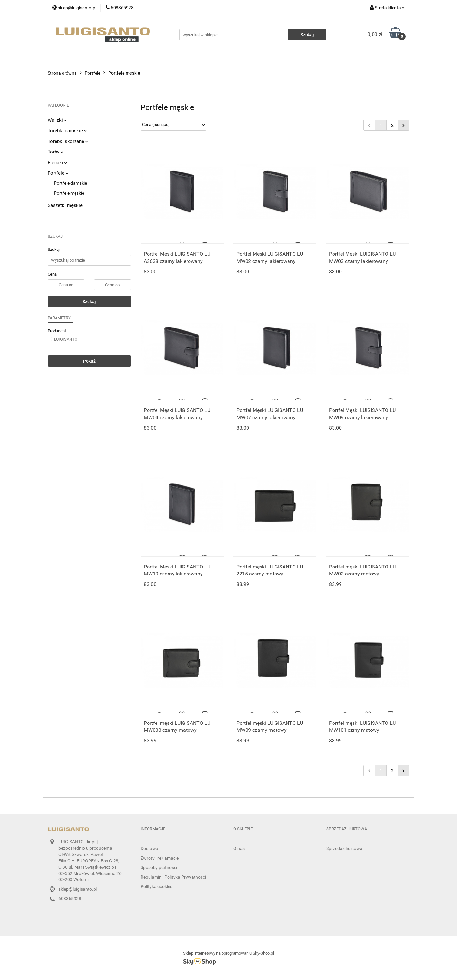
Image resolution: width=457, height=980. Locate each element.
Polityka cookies (156, 886)
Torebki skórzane (68, 141)
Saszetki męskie (65, 205)
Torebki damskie (67, 131)
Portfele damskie (70, 183)
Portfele (58, 173)
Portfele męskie (69, 193)
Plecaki (57, 163)
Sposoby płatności (159, 867)
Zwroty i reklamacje (160, 858)
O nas (239, 848)
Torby (55, 152)
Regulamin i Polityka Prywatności (173, 877)
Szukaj (89, 302)
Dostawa (149, 848)
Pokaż (89, 361)
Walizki (57, 120)
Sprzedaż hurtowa (344, 848)
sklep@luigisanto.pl (78, 889)
